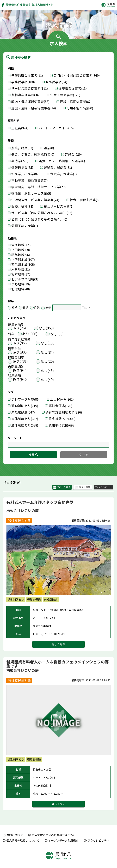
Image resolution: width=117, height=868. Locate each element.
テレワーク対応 (25, 399)
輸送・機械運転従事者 (30, 102)
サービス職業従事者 (30, 89)
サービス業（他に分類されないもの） (42, 213)
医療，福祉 (22, 206)
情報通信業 (22, 168)
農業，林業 (22, 148)
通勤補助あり (25, 406)
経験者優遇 (60, 406)
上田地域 (21, 250)
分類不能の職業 (80, 108)
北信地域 (21, 289)
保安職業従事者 (73, 89)
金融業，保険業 (63, 174)
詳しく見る (58, 644)
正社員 (20, 128)
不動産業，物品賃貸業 (29, 180)
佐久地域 (21, 245)
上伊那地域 (23, 260)
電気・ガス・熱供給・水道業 (62, 161)
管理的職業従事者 (27, 76)
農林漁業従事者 (25, 95)
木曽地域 (21, 270)
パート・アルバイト (56, 128)
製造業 (20, 161)
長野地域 (21, 284)
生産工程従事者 (65, 95)
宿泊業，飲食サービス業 (32, 193)
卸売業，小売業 (25, 174)
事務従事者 (23, 82)
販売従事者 (56, 82)
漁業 (49, 148)
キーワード (15, 438)
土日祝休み (62, 399)
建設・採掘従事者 (76, 102)
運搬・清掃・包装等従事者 (34, 108)
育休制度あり (25, 419)
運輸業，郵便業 (58, 168)
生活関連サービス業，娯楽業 (35, 200)
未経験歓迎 (23, 412)
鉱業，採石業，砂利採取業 (33, 155)
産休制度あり (25, 425)
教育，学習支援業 (85, 200)
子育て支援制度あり (64, 412)
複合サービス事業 (59, 206)
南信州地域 (23, 265)
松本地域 (21, 274)
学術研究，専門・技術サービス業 (38, 187)
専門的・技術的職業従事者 (77, 76)
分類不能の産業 (25, 226)
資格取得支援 (62, 425)
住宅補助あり (62, 419)
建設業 (73, 155)
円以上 (86, 308)
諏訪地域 (21, 255)
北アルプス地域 (25, 279)
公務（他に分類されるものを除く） (39, 219)
